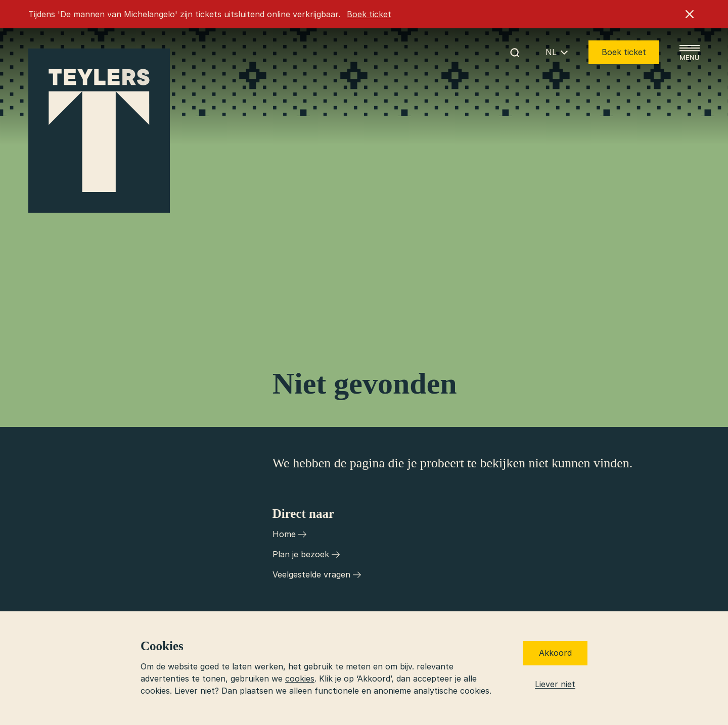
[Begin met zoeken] (515, 53)
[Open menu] (690, 53)
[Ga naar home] (99, 131)
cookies (300, 679)
